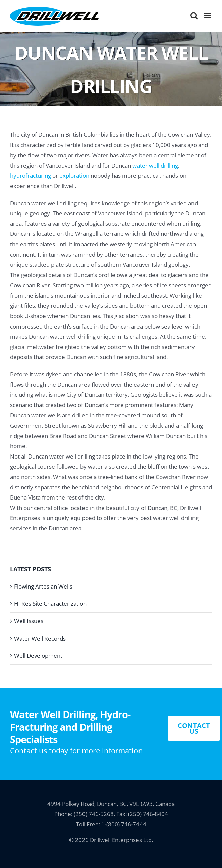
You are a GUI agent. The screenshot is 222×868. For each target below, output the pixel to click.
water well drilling (155, 165)
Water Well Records (40, 638)
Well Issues (29, 621)
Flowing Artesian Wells (43, 586)
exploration (74, 176)
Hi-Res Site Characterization (50, 603)
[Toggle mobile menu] (208, 16)
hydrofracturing (31, 176)
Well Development (38, 656)
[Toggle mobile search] (194, 16)
